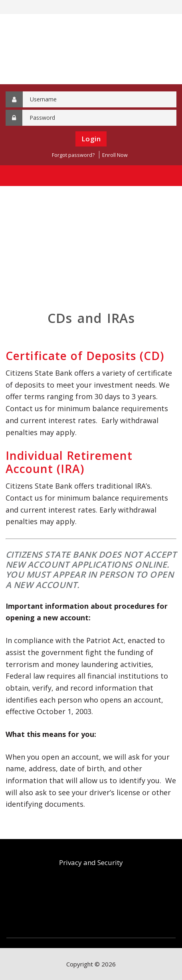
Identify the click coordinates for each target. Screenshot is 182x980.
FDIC (73, 904)
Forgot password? (73, 155)
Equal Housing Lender (113, 904)
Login (91, 139)
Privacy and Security (91, 862)
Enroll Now (115, 155)
